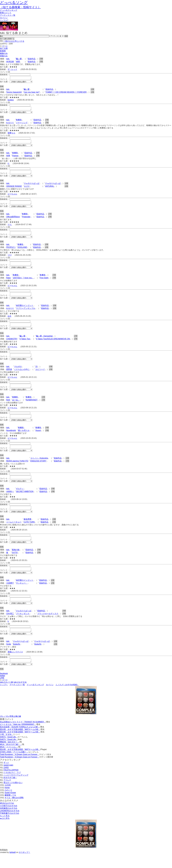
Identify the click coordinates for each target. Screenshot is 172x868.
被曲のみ (4, 53)
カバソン (4, 18)
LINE (2, 692)
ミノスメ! (4, 20)
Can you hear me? (32, 93)
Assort (38, 439)
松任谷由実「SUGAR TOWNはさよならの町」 (20, 741)
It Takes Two (25, 345)
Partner (15, 158)
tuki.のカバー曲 (7, 696)
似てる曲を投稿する (7, 39)
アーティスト (8, 15)
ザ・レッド (12, 69)
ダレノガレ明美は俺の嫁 (11, 731)
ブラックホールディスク (48, 626)
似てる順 (4, 48)
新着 (6, 13)
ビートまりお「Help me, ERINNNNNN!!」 (18, 739)
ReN (8, 408)
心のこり (8, 804)
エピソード (40, 377)
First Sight (44, 283)
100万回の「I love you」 (23, 283)
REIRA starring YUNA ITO (17, 470)
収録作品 (32, 59)
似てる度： (5, 82)
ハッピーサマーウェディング (16, 789)
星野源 (9, 377)
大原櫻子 (10, 595)
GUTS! (15, 564)
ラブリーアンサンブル (26, 314)
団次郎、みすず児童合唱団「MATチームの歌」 (20, 744)
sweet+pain (8, 779)
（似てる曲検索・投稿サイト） (20, 7)
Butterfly (17, 658)
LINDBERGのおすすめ (10, 825)
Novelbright (11, 439)
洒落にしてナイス (15, 665)
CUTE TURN (29, 533)
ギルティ (20, 499)
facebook (4, 688)
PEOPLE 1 (11, 252)
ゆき (10, 322)
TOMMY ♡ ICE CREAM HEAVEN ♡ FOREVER (66, 93)
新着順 (3, 51)
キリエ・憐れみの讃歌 (14, 812)
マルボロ (18, 374)
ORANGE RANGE (14, 189)
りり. (10, 228)
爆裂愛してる (10, 809)
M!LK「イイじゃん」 (9, 761)
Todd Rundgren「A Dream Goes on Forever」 (20, 769)
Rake (8, 283)
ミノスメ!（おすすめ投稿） (67, 699)
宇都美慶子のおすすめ (10, 828)
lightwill (13, 867)
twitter (3, 690)
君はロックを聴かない (13, 797)
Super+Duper (10, 807)
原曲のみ (4, 56)
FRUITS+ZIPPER (11, 784)
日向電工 (10, 626)
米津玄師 (10, 62)
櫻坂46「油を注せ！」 (10, 756)
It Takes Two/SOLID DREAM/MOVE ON (53, 345)
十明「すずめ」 (7, 749)
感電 (18, 62)
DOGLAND (22, 252)
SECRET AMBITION (25, 501)
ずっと (6, 777)
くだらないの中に (22, 377)
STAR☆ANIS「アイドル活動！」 (14, 766)
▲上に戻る (5, 833)
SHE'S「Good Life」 (9, 751)
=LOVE (8, 799)
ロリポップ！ (24, 867)
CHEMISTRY (12, 345)
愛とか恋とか (24, 439)
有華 (8, 158)
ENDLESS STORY (38, 470)
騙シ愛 (19, 59)
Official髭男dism (13, 220)
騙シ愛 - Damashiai (44, 342)
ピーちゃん (12, 197)
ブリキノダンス (23, 626)
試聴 (41, 59)
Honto (7, 802)
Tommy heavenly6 (14, 93)
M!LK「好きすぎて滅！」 (11, 759)
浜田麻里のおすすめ (9, 823)
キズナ (27, 189)
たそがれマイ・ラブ (12, 787)
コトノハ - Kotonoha (39, 467)
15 (36, 374)
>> (6, 46)
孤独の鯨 (16, 561)
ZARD (6, 782)
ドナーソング (22, 124)
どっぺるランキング (35, 699)
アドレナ (7, 794)
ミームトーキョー (14, 533)
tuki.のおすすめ (20, 696)
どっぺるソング (14, 3)
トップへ (4, 699)
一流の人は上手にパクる (14, 41)
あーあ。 (16, 408)
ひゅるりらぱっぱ (32, 186)
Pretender (26, 220)
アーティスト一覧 (17, 699)
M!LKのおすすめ (7, 817)
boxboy (11, 101)
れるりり (10, 124)
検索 (66, 36)
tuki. (8, 59)
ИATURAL (50, 189)
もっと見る (5, 830)
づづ (10, 259)
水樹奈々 (10, 501)
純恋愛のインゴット (25, 311)
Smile (9, 658)
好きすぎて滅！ (10, 792)
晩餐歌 (19, 121)
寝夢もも (11, 134)
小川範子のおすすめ (9, 820)
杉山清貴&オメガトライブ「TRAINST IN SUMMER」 (23, 736)
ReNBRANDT (32, 408)
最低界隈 (27, 530)
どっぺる (9, 10)
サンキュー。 (22, 595)
